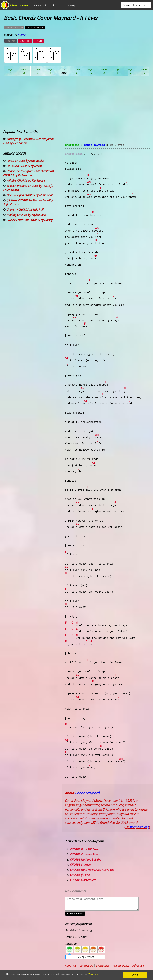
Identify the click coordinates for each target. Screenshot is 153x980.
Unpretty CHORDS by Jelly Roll (25, 210)
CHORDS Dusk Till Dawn (85, 849)
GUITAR (11, 41)
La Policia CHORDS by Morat (24, 166)
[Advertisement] (107, 112)
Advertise (138, 966)
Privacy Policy (121, 966)
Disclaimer (103, 966)
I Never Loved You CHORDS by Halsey (29, 220)
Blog (71, 5)
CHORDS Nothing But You (86, 860)
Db (77, 71)
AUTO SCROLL (35, 28)
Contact (40, 5)
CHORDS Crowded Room (85, 854)
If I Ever (117, 145)
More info (98, 974)
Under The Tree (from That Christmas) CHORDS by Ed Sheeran (28, 173)
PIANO (38, 41)
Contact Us (86, 966)
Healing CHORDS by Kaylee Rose (26, 215)
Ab (11, 71)
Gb (144, 71)
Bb (37, 71)
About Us (71, 966)
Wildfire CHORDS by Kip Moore (26, 180)
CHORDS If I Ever (80, 875)
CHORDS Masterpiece (83, 880)
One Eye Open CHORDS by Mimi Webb (30, 195)
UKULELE (25, 41)
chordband (72, 145)
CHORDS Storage (80, 865)
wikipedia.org (140, 827)
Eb (104, 71)
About (57, 5)
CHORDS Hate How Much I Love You (92, 870)
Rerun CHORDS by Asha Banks (25, 161)
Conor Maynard (94, 145)
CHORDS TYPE (14, 28)
